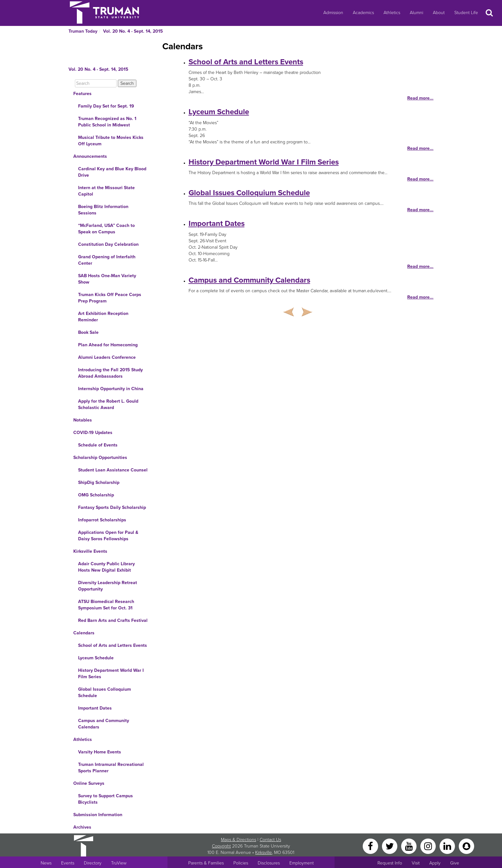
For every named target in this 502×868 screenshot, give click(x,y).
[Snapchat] (466, 846)
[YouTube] (409, 846)
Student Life (466, 13)
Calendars (84, 633)
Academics (363, 13)
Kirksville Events (90, 551)
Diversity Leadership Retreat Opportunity (108, 586)
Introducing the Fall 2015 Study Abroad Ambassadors (110, 373)
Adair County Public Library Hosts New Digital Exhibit (106, 567)
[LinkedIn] (448, 846)
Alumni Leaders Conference (107, 357)
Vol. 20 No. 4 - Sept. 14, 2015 (133, 31)
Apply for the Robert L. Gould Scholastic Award (108, 404)
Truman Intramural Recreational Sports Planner (111, 768)
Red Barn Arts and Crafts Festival (113, 620)
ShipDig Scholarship (99, 482)
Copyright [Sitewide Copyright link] (221, 846)
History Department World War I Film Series (111, 674)
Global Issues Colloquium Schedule (105, 692)
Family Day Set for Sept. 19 (106, 106)
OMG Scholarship (96, 495)
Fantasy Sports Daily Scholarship (112, 507)
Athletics (392, 13)
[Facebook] (371, 846)
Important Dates (95, 708)
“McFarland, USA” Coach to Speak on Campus (106, 229)
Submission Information (98, 815)
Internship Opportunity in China (111, 389)
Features (82, 94)
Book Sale (88, 332)
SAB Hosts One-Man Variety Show (107, 279)
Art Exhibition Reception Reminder (103, 317)
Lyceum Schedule (96, 658)
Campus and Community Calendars (104, 724)
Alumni (417, 13)
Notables (83, 420)
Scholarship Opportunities (100, 458)
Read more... (420, 98)
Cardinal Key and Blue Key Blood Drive (112, 172)
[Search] (96, 83)
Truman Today (83, 31)
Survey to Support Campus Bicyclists (105, 799)
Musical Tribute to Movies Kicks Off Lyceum (111, 141)
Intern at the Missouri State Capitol (106, 191)
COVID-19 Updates (93, 433)
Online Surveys (89, 783)
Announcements (90, 156)
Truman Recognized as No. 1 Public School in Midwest (107, 122)
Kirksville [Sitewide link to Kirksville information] (263, 852)
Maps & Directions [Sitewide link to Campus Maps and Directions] (239, 840)
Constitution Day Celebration (108, 244)
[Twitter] (390, 846)
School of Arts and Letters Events (113, 645)
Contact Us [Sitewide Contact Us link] (270, 840)
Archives (82, 827)
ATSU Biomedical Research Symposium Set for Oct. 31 (106, 605)
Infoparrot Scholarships (102, 520)
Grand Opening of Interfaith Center (107, 260)
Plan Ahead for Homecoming (108, 345)
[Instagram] (429, 846)
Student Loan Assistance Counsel (113, 470)
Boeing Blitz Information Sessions (103, 210)
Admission (333, 13)
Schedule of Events (98, 445)
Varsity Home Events (100, 752)
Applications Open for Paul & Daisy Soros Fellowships (108, 536)
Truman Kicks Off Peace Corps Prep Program (110, 298)
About (439, 13)
